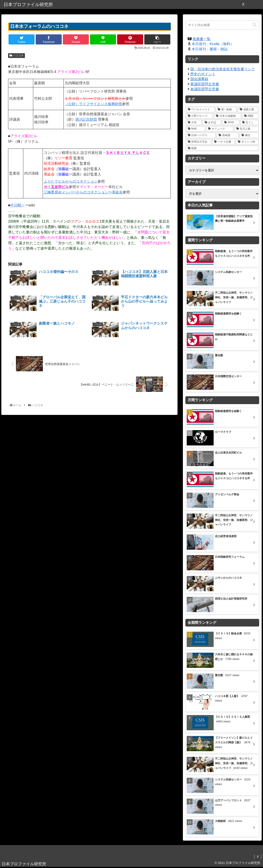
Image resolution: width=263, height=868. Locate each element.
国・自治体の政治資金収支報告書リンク (223, 69)
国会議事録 (199, 79)
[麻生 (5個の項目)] (249, 135)
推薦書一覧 (202, 39)
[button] (254, 25)
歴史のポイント (203, 74)
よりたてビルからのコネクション (71, 181)
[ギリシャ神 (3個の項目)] (247, 142)
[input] (222, 25)
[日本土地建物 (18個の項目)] (228, 116)
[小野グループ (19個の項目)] (199, 116)
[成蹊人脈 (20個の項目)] (248, 110)
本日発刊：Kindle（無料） (213, 44)
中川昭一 (18, 205)
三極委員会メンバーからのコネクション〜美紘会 (83, 192)
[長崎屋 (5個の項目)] (228, 135)
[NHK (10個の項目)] (196, 129)
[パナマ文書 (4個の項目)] (224, 142)
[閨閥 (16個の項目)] (250, 116)
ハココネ (16, 55)
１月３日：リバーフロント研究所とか (95, 99)
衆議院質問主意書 (205, 84)
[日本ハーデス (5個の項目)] (201, 135)
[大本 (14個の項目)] (194, 123)
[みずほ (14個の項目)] (212, 123)
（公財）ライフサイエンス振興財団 (93, 104)
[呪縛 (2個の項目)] (222, 148)
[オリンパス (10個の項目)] (220, 129)
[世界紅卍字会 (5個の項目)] (199, 142)
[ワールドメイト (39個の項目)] (200, 110)
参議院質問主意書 (205, 89)
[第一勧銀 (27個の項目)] (226, 110)
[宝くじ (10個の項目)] (249, 123)
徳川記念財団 (86, 119)
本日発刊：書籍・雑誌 (210, 49)
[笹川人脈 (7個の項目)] (247, 129)
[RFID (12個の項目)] (231, 123)
